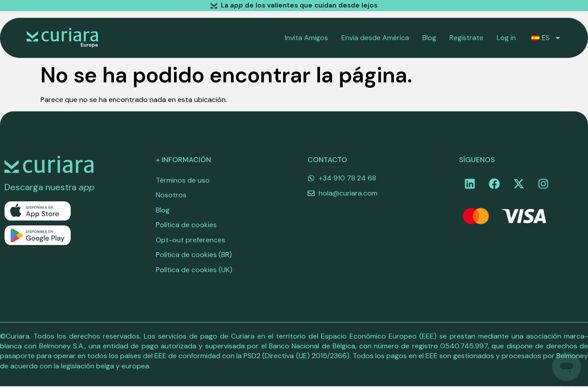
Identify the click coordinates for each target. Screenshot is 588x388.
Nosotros (171, 195)
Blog (429, 38)
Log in (506, 38)
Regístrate (466, 38)
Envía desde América (375, 38)
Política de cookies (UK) (194, 271)
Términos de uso (183, 180)
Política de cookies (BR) (194, 256)
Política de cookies (186, 226)
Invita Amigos (306, 38)
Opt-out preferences (191, 241)
